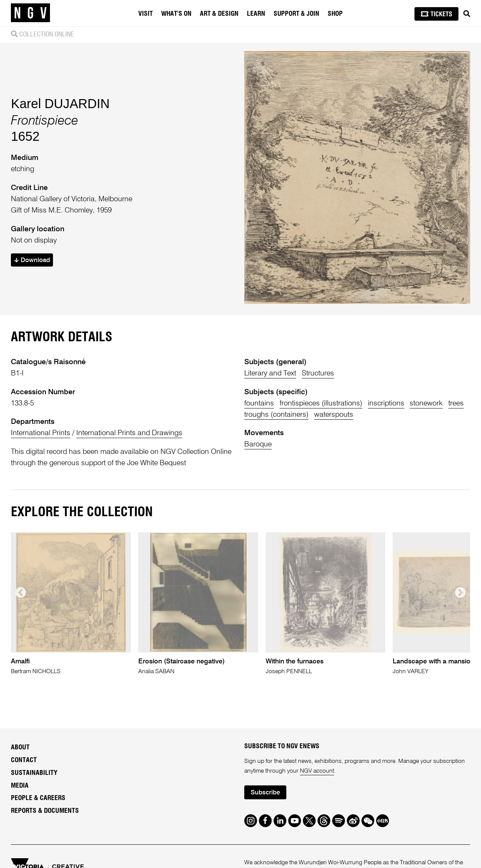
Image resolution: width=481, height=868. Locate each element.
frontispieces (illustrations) (321, 403)
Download (32, 260)
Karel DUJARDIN (60, 104)
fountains (259, 403)
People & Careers (38, 798)
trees (456, 403)
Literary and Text (270, 373)
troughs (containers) (276, 415)
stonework (426, 403)
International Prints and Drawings (129, 433)
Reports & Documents (45, 811)
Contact (24, 760)
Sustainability (34, 773)
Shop (335, 14)
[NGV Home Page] (30, 13)
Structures (318, 373)
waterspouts (334, 415)
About (20, 747)
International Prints (41, 433)
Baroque (258, 444)
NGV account (317, 771)
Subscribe (265, 793)
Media (20, 786)
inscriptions (386, 403)
